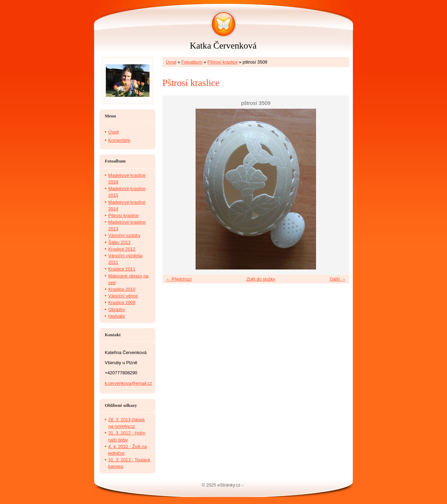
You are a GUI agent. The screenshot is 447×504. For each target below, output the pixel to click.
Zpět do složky (261, 279)
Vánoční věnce (123, 296)
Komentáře (119, 140)
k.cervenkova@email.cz (128, 383)
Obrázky (117, 309)
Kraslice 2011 (122, 269)
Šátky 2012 (119, 242)
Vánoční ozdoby (124, 235)
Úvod (171, 62)
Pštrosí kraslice (223, 62)
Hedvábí (117, 316)
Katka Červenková (223, 46)
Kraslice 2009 (122, 303)
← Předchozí (179, 279)
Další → (338, 279)
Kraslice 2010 (122, 289)
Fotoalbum (192, 62)
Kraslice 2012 (122, 249)
